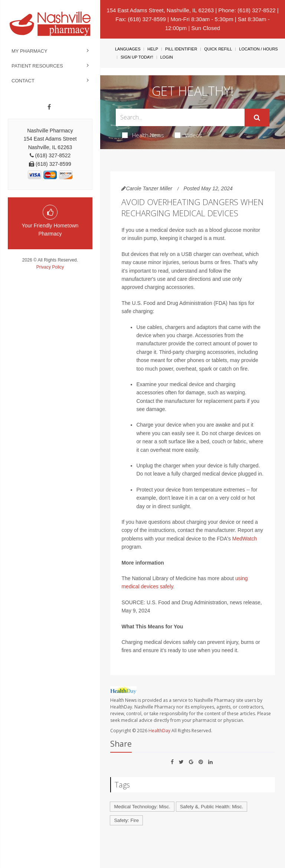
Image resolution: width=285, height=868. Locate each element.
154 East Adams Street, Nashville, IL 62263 (160, 10)
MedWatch (245, 539)
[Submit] (257, 118)
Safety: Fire (126, 820)
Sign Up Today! (137, 57)
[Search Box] (180, 117)
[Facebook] (49, 107)
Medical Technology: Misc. (142, 807)
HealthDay (159, 731)
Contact (23, 81)
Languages (128, 49)
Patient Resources (37, 66)
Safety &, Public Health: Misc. (212, 807)
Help (153, 49)
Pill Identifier (181, 49)
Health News (143, 135)
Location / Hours (258, 49)
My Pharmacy (30, 51)
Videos (189, 135)
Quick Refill (218, 49)
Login (167, 57)
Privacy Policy (50, 267)
